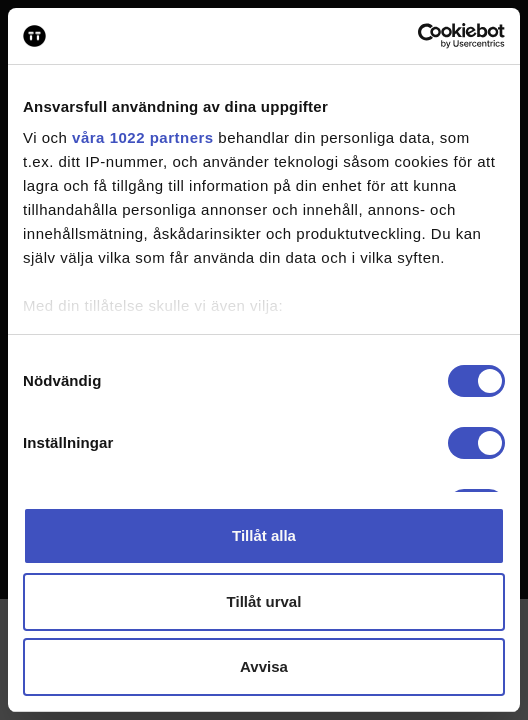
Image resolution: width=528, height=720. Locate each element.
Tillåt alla (264, 535)
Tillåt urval (264, 601)
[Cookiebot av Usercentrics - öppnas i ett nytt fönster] (417, 36)
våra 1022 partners (143, 137)
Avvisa (264, 666)
